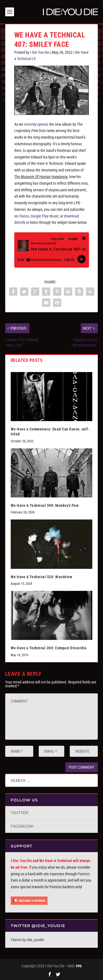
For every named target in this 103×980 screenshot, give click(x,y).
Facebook (22, 826)
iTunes (24, 216)
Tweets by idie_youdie (27, 940)
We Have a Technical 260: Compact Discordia (49, 648)
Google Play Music (44, 216)
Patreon (84, 874)
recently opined (36, 124)
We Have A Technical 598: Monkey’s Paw (45, 505)
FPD (79, 966)
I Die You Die (40, 52)
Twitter (19, 813)
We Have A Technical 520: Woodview (42, 577)
